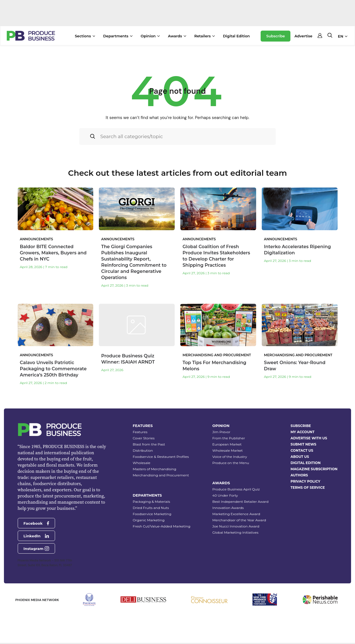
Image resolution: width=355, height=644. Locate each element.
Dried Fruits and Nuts (151, 508)
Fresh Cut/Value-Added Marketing (162, 526)
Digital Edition (236, 36)
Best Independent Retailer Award (240, 502)
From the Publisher (229, 438)
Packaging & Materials (152, 502)
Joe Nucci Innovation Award (236, 526)
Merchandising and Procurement (161, 475)
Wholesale (142, 463)
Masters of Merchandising (155, 469)
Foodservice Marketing (152, 514)
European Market (227, 444)
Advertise (303, 36)
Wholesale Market (227, 450)
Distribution (143, 450)
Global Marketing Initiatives (235, 532)
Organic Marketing (149, 520)
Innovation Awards (228, 508)
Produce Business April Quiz (236, 489)
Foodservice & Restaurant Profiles (161, 457)
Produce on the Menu (231, 463)
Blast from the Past (149, 444)
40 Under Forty (225, 495)
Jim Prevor (221, 432)
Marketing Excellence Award (236, 514)
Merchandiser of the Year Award (239, 520)
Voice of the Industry (230, 457)
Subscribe (276, 36)
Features (140, 432)
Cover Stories (144, 438)
